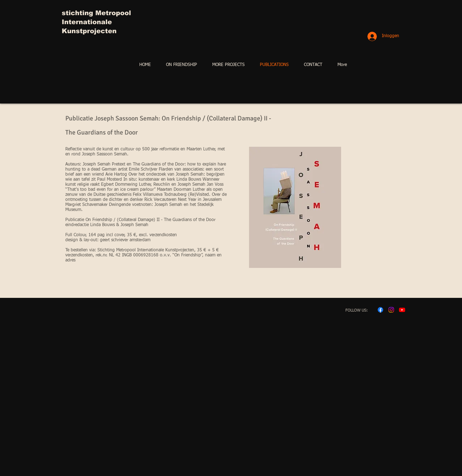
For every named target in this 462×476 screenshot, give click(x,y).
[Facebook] (380, 310)
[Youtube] (402, 310)
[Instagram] (391, 310)
